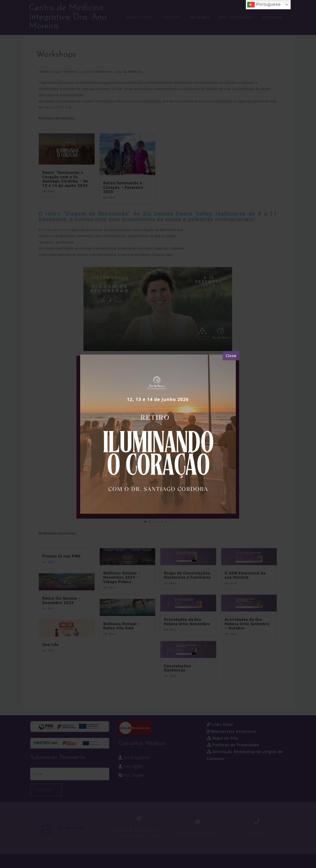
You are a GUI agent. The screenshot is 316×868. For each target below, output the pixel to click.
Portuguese (264, 5)
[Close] (231, 356)
